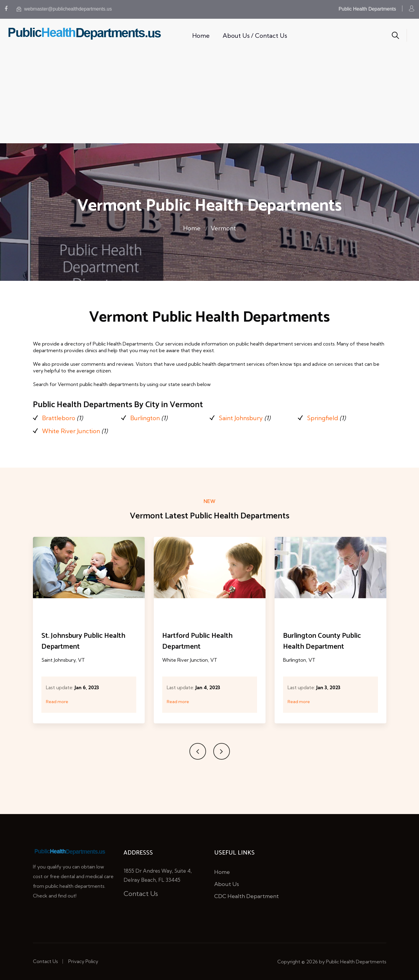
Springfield (322, 418)
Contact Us (141, 894)
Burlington (145, 418)
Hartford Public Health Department (197, 641)
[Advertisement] (210, 98)
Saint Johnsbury (241, 418)
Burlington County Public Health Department (322, 641)
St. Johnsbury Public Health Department (83, 641)
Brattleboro (59, 418)
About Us (227, 884)
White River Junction (71, 431)
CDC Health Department (247, 896)
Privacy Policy (83, 961)
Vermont (223, 228)
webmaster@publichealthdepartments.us (64, 9)
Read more (57, 702)
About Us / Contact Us (255, 36)
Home (201, 36)
